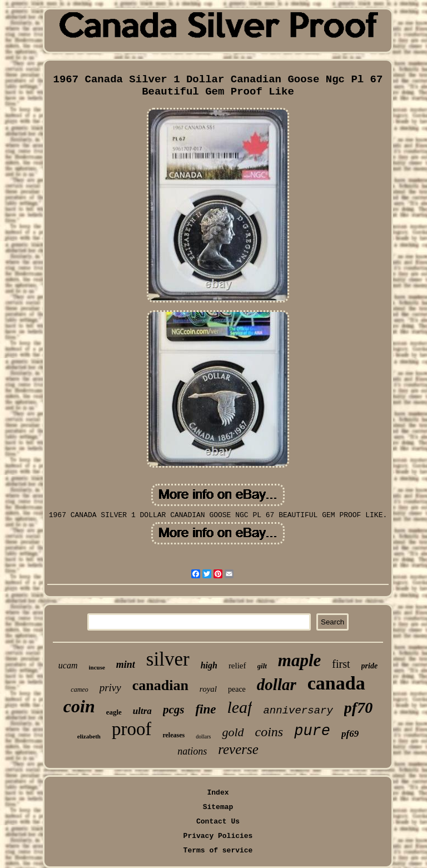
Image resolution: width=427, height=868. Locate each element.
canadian (160, 685)
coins (269, 732)
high (209, 665)
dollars (203, 736)
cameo (79, 690)
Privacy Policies (218, 836)
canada (336, 683)
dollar (277, 685)
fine (205, 709)
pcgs (174, 710)
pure (312, 731)
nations (192, 751)
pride (370, 666)
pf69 (350, 734)
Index (218, 793)
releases (173, 735)
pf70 (358, 708)
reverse (238, 749)
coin (79, 706)
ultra (142, 711)
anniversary (298, 711)
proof (131, 729)
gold (233, 732)
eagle (114, 712)
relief (237, 666)
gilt (262, 666)
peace (237, 689)
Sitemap (218, 807)
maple (300, 660)
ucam (68, 665)
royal (208, 689)
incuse (97, 667)
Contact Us (218, 822)
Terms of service (218, 850)
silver (168, 659)
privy (110, 688)
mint (126, 664)
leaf (239, 707)
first (341, 664)
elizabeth (89, 736)
